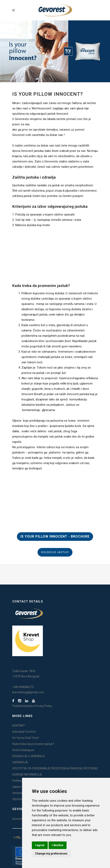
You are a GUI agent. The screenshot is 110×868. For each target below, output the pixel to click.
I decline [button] (58, 845)
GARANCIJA (20, 762)
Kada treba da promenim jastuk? (33, 744)
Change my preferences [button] (51, 854)
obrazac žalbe (21, 793)
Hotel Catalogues (23, 750)
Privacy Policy (43, 706)
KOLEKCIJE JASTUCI (55, 552)
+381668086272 (23, 687)
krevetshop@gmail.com (28, 692)
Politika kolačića (22, 706)
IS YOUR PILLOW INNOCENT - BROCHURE (55, 536)
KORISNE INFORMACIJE (27, 775)
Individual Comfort (24, 732)
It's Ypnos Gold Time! (26, 738)
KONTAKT (19, 726)
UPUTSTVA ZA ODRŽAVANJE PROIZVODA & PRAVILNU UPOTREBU (55, 768)
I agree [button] (40, 845)
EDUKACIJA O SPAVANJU (29, 756)
